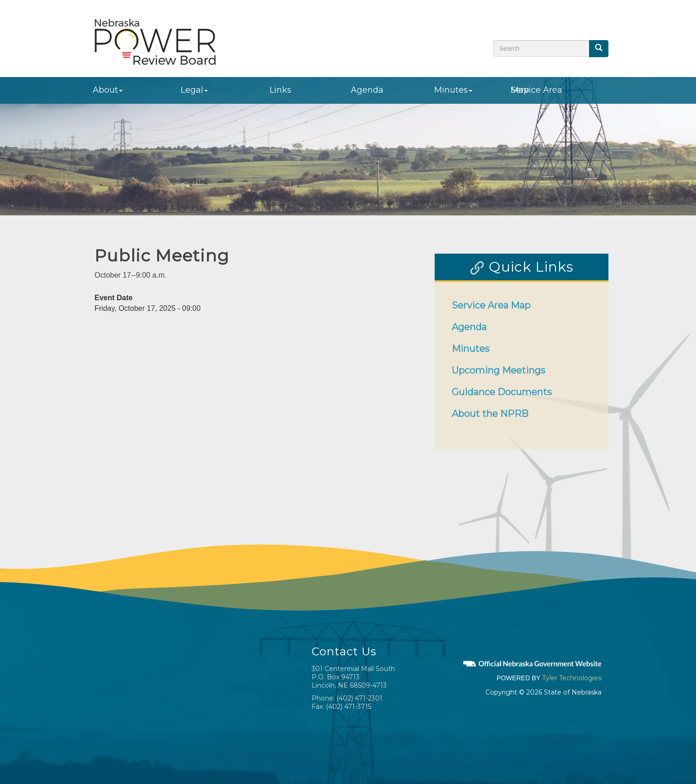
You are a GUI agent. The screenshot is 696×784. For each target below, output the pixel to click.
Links (280, 90)
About (108, 90)
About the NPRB (490, 414)
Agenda (367, 90)
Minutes (453, 90)
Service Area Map (537, 90)
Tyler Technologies (572, 678)
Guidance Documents (502, 392)
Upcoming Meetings (498, 370)
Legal (194, 90)
